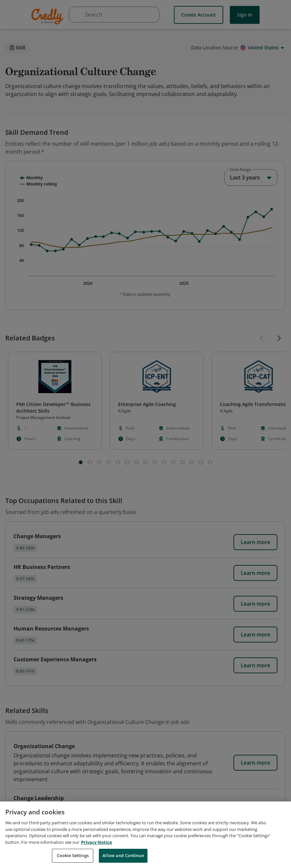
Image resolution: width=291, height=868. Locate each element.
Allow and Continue (123, 859)
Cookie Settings (73, 859)
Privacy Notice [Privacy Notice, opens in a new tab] (97, 845)
